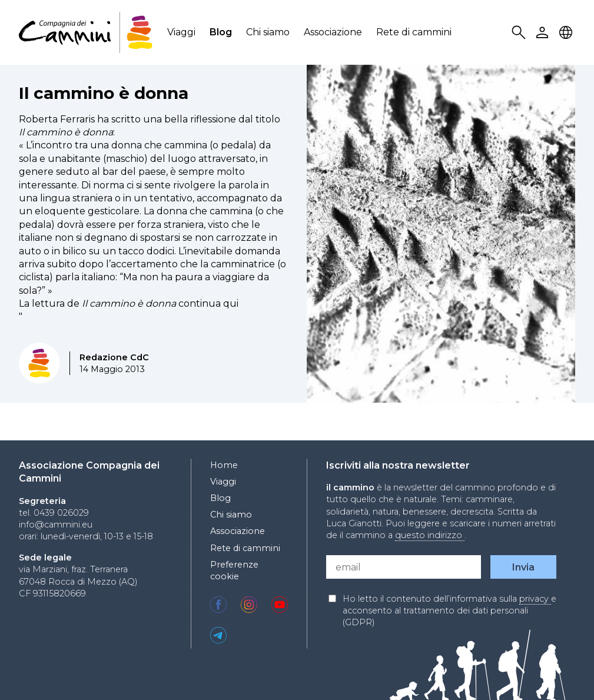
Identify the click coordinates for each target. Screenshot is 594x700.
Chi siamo (268, 32)
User (544, 33)
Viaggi (181, 32)
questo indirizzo (430, 535)
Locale (568, 33)
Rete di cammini (414, 32)
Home (224, 465)
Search (520, 33)
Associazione (333, 32)
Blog (221, 32)
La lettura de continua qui (129, 303)
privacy (535, 599)
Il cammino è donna (104, 93)
